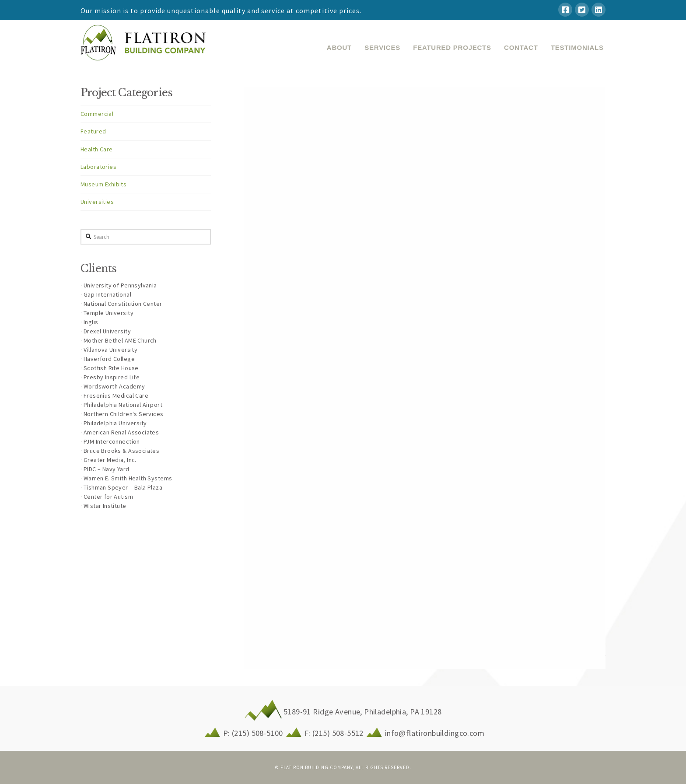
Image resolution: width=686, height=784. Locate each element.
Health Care (97, 149)
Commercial (97, 114)
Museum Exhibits (103, 184)
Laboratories (98, 167)
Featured (93, 131)
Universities (97, 202)
